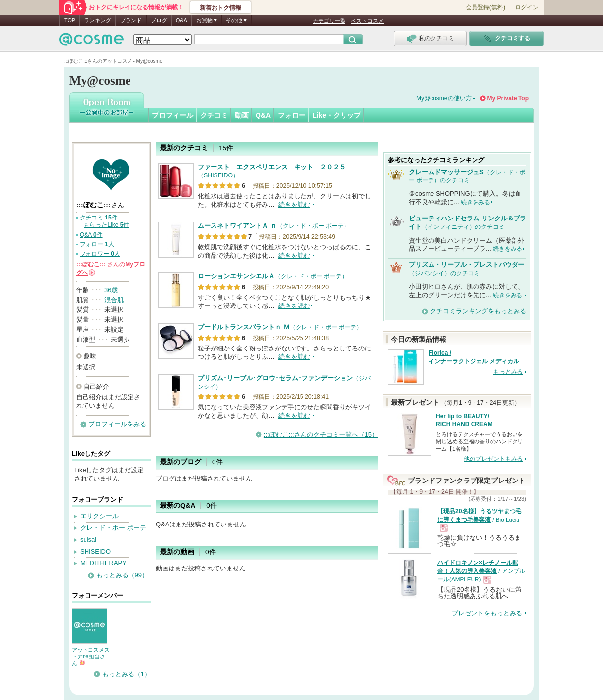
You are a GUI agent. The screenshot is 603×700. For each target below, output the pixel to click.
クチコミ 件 (99, 218)
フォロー (292, 115)
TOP (70, 20)
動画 (242, 115)
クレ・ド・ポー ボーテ (113, 528)
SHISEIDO (95, 551)
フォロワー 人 (100, 254)
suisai (88, 540)
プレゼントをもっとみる (487, 613)
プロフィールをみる (117, 424)
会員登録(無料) (485, 7)
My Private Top (508, 98)
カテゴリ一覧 (329, 21)
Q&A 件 (91, 235)
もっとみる (508, 372)
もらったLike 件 (106, 225)
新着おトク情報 (220, 8)
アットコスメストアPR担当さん (91, 656)
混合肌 (114, 300)
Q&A (182, 20)
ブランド (131, 20)
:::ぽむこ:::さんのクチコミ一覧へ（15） (321, 434)
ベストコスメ (367, 21)
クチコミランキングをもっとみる (478, 311)
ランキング (98, 20)
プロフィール (172, 115)
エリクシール (99, 516)
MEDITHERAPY (103, 563)
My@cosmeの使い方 (444, 98)
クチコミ (214, 115)
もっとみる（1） (127, 674)
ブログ (159, 20)
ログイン (527, 7)
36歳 (111, 290)
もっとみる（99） (122, 575)
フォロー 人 (97, 244)
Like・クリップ (337, 115)
